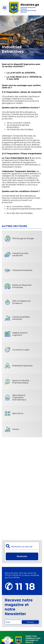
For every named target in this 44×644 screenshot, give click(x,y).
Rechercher (22, 556)
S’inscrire (30, 622)
